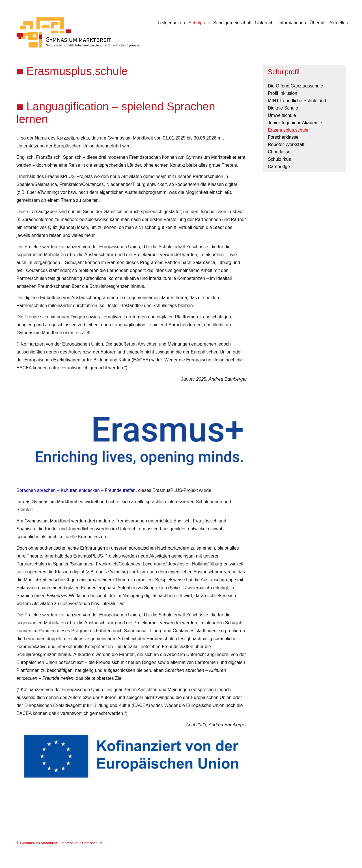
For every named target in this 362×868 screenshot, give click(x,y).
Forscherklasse (283, 137)
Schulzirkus (279, 159)
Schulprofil (199, 23)
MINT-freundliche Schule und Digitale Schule (297, 104)
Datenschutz (92, 843)
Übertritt (318, 23)
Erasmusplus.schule (288, 130)
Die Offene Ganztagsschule (295, 86)
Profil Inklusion (283, 93)
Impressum (70, 843)
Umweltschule (282, 115)
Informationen (292, 23)
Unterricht (265, 23)
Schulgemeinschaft (232, 23)
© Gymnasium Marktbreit (37, 843)
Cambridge (279, 167)
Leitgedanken (171, 23)
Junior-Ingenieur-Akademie (295, 123)
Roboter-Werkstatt (286, 144)
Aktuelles (339, 23)
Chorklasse (279, 152)
